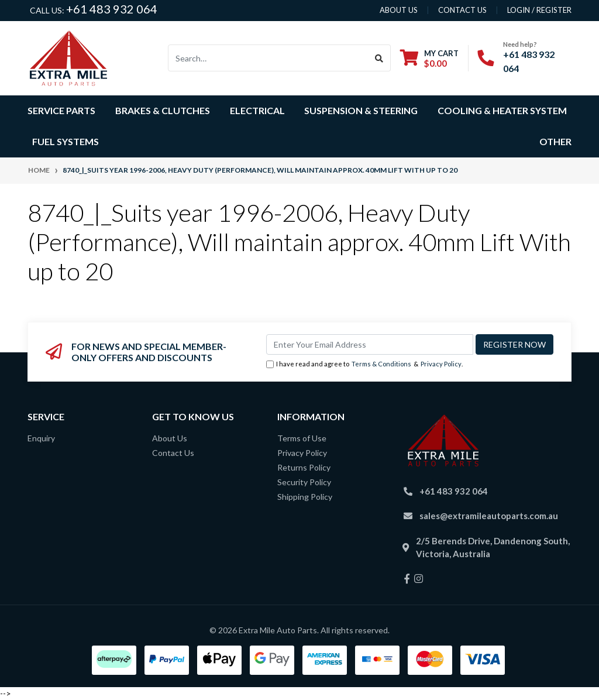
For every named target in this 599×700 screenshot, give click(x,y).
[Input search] (268, 58)
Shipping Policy (305, 497)
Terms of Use (302, 438)
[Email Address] (370, 344)
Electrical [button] (257, 110)
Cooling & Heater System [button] (502, 110)
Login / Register (539, 10)
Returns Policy (304, 467)
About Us (170, 438)
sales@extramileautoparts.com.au (489, 516)
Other (555, 141)
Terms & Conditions (381, 364)
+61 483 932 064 (112, 9)
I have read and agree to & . (364, 364)
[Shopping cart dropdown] (429, 58)
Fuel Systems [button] (66, 141)
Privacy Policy (441, 364)
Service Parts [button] (61, 110)
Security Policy (304, 482)
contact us (462, 10)
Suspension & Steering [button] (361, 110)
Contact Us (173, 453)
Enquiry (41, 438)
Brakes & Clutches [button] (163, 110)
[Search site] (379, 58)
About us (399, 10)
